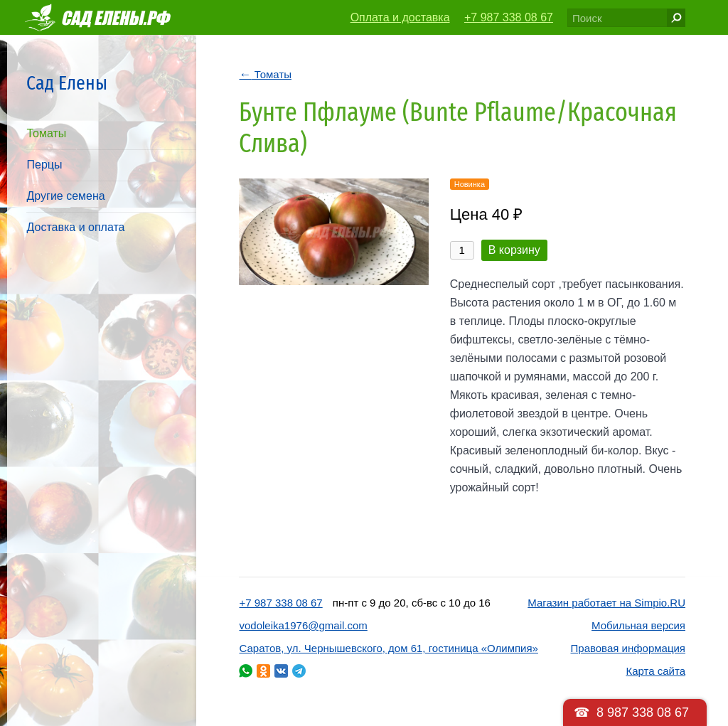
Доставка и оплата (75, 227)
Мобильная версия (638, 625)
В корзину (514, 250)
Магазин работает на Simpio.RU (606, 603)
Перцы (44, 165)
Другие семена (65, 196)
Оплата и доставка (400, 17)
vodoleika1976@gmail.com (303, 625)
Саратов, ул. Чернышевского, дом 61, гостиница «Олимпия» (388, 648)
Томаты (46, 133)
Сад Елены (67, 83)
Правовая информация (628, 648)
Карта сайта (655, 671)
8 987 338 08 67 (643, 712)
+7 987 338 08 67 (509, 17)
